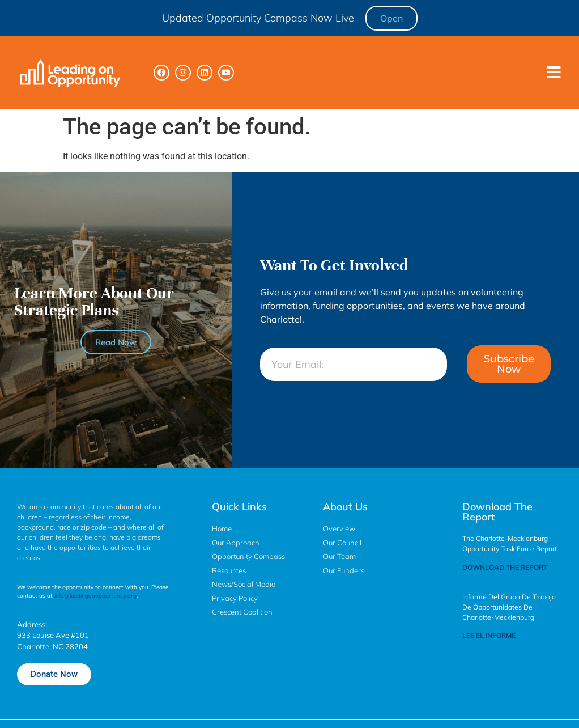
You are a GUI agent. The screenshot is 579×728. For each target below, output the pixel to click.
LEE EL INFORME (489, 635)
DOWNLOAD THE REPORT (505, 567)
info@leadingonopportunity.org (95, 596)
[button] (554, 73)
